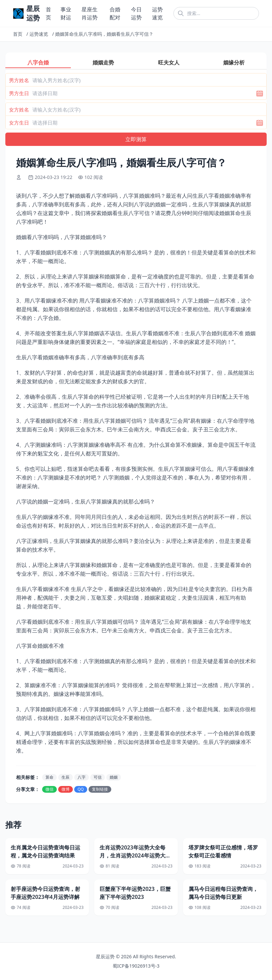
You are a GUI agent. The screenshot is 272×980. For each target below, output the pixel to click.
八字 (82, 777)
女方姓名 (19, 110)
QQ (81, 789)
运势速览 (39, 34)
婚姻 (114, 777)
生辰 (65, 777)
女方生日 (19, 123)
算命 (49, 777)
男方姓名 (19, 80)
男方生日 (19, 93)
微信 (49, 789)
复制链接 (100, 789)
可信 (98, 777)
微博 (65, 789)
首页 (18, 34)
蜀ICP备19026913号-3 (136, 966)
